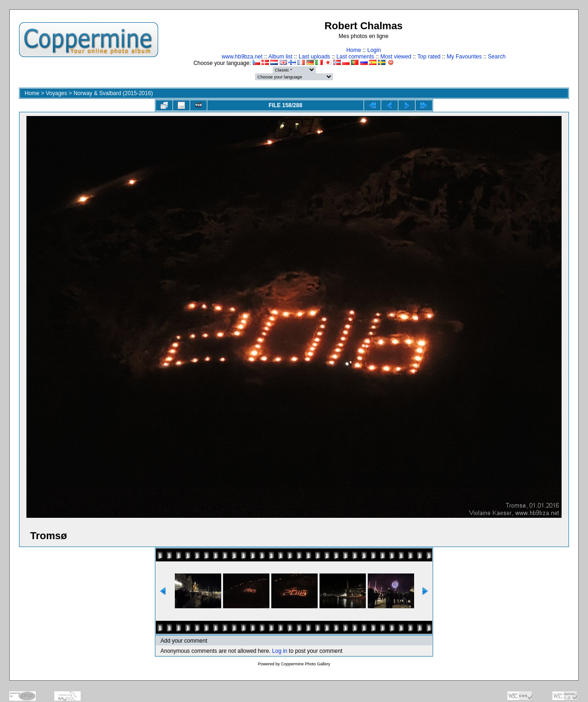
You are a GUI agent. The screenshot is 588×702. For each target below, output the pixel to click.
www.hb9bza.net (242, 57)
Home (354, 50)
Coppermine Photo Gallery (306, 664)
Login (374, 50)
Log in (280, 651)
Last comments (355, 57)
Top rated (429, 57)
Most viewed (396, 57)
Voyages (57, 93)
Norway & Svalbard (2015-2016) (113, 93)
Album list (281, 57)
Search (497, 57)
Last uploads (314, 57)
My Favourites (464, 57)
